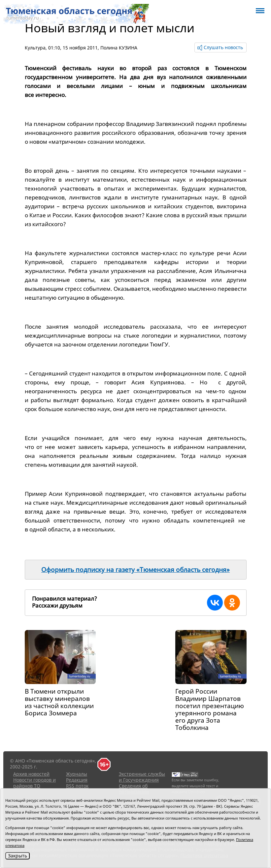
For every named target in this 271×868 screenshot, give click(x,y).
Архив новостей (31, 774)
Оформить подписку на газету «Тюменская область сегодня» (135, 570)
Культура (35, 48)
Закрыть (17, 856)
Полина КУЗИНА (119, 48)
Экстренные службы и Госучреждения (142, 777)
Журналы (77, 774)
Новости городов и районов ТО (34, 783)
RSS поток (77, 786)
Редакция (77, 780)
